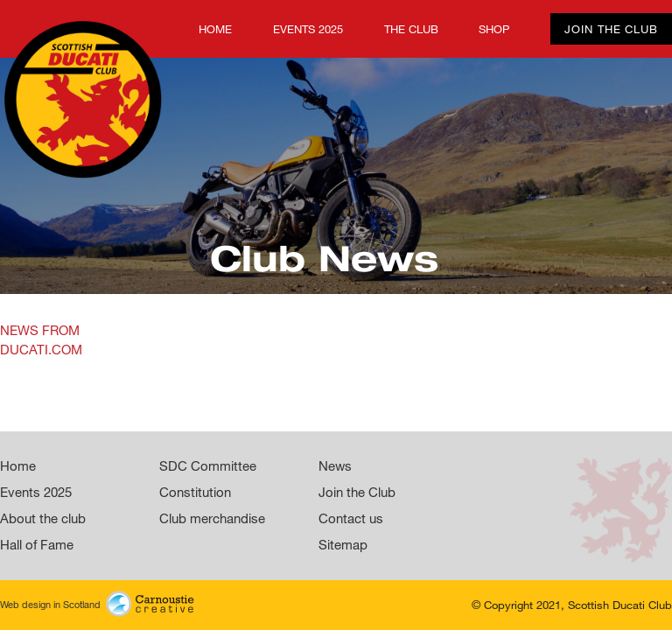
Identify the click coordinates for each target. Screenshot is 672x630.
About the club (43, 518)
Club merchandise (212, 518)
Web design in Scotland (97, 602)
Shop (494, 29)
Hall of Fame (37, 544)
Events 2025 (308, 29)
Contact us (351, 518)
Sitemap (343, 544)
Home (17, 29)
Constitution (195, 492)
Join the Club (611, 29)
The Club (411, 29)
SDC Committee (208, 465)
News (335, 465)
